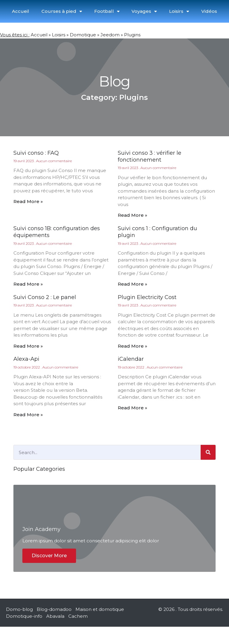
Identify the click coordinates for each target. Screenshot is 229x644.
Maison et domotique (100, 627)
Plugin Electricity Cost (147, 297)
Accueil (21, 11)
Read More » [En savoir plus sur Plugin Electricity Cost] (133, 346)
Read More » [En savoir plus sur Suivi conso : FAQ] (28, 201)
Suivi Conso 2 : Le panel (45, 297)
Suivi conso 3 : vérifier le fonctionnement (150, 156)
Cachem (78, 633)
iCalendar (131, 359)
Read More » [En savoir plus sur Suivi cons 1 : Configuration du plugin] (133, 284)
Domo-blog (19, 627)
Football (107, 11)
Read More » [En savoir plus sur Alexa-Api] (28, 415)
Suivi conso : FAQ (36, 153)
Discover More (49, 573)
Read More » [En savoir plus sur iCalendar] (133, 408)
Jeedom (110, 35)
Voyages (144, 11)
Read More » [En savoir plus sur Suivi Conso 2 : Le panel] (28, 346)
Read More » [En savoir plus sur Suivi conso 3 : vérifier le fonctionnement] (133, 215)
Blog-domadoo (54, 627)
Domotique (83, 35)
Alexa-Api (26, 359)
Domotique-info (24, 633)
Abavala (55, 633)
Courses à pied (62, 11)
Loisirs (179, 11)
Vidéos (209, 11)
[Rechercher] (208, 452)
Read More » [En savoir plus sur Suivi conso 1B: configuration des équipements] (28, 284)
